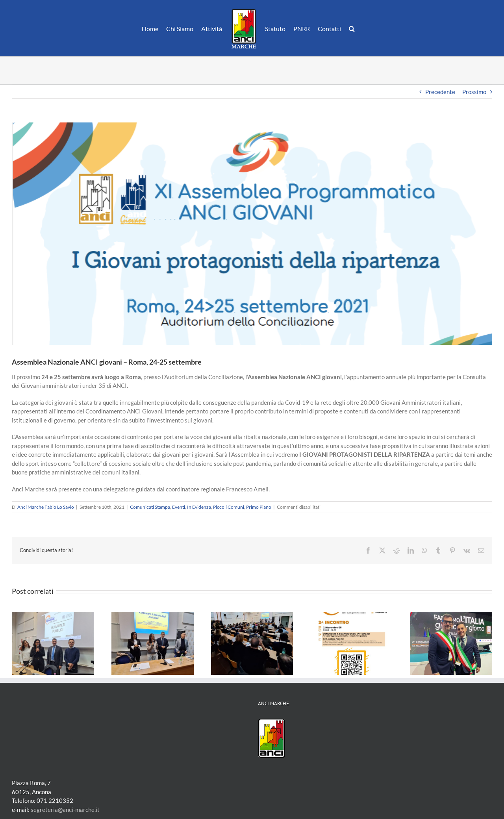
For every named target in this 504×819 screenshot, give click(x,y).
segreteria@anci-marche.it (65, 810)
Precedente (440, 92)
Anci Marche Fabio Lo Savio (46, 507)
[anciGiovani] (252, 234)
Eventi (179, 507)
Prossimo (474, 92)
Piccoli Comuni (229, 507)
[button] (352, 28)
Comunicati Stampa (150, 507)
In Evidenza (199, 507)
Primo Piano (259, 507)
